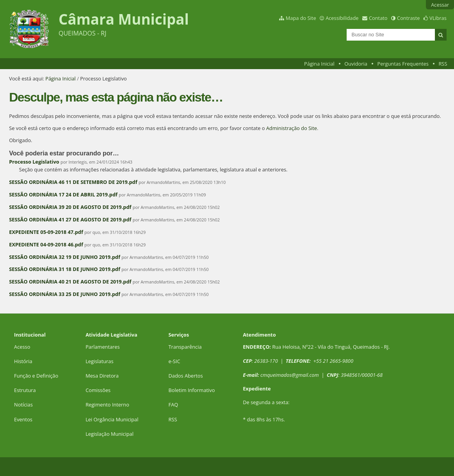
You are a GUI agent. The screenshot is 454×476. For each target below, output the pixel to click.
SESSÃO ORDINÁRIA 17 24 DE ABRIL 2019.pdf (63, 194)
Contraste (408, 18)
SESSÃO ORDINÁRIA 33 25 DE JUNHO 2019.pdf (65, 294)
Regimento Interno (107, 405)
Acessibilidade (342, 18)
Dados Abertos (186, 376)
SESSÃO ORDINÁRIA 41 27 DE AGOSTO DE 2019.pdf (70, 219)
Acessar (440, 5)
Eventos (23, 419)
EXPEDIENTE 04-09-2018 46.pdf (46, 244)
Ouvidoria (356, 64)
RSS (443, 64)
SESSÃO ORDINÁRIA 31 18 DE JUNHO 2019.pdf (65, 269)
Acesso (22, 347)
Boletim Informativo (192, 390)
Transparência (185, 347)
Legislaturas (99, 361)
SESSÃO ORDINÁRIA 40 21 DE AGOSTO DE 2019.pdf (70, 282)
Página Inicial (319, 64)
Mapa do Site (301, 18)
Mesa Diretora (102, 376)
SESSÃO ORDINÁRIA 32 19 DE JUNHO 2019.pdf (65, 257)
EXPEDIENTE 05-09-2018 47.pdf (46, 232)
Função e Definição (36, 376)
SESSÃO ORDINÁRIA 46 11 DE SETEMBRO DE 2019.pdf (73, 182)
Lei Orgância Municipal (112, 419)
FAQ (174, 405)
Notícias (23, 405)
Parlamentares (102, 347)
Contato (378, 18)
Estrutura (25, 390)
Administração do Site (292, 128)
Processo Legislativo (34, 162)
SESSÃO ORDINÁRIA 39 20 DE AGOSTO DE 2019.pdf (70, 207)
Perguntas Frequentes (403, 64)
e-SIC (174, 361)
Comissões (98, 390)
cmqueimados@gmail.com (290, 375)
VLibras (438, 18)
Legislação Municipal (109, 434)
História (23, 361)
